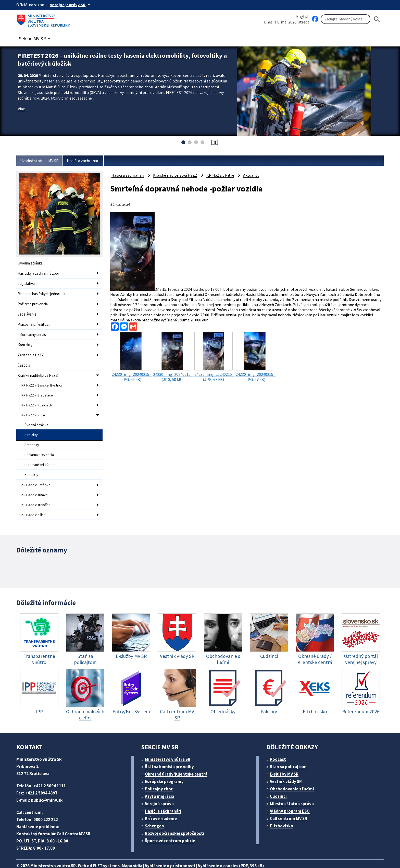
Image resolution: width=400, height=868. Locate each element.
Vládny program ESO (293, 797)
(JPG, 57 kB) (256, 353)
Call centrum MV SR (291, 804)
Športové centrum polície (172, 827)
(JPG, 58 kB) (173, 353)
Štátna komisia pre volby (171, 752)
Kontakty (25, 341)
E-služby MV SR (287, 760)
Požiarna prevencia (34, 302)
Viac (22, 107)
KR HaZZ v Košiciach (38, 398)
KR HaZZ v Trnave (36, 483)
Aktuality (31, 426)
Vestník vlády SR (288, 767)
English (303, 16)
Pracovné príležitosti (35, 321)
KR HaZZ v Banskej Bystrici (43, 379)
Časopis (24, 360)
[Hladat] (377, 19)
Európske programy (166, 767)
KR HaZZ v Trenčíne (38, 492)
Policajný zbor (161, 775)
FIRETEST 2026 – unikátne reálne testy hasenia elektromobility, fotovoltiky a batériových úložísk (110, 59)
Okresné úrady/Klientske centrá (178, 760)
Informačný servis (33, 331)
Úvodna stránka (31, 263)
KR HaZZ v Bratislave (39, 389)
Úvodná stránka (37, 417)
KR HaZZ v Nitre (35, 407)
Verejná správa (161, 789)
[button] (37, 37)
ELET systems (112, 852)
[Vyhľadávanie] (346, 19)
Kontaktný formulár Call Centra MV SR (55, 820)
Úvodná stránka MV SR (41, 161)
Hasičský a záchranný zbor (40, 273)
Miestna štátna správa (293, 789)
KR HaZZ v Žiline (35, 502)
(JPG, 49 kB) (132, 353)
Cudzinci (280, 782)
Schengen (156, 812)
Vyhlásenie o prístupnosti (180, 852)
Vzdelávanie (28, 312)
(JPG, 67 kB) (214, 353)
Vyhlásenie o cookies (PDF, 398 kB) (245, 852)
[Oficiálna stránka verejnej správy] (73, 5)
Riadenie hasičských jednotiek (43, 292)
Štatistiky (32, 436)
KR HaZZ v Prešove (37, 474)
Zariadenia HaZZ (32, 350)
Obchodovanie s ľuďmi (295, 775)
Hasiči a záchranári (88, 161)
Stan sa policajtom (290, 752)
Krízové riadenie (163, 804)
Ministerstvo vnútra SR (170, 745)
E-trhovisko (283, 812)
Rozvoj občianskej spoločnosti (177, 819)
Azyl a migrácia (162, 782)
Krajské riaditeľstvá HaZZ (39, 370)
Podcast (279, 745)
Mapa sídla (140, 852)
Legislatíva (27, 282)
